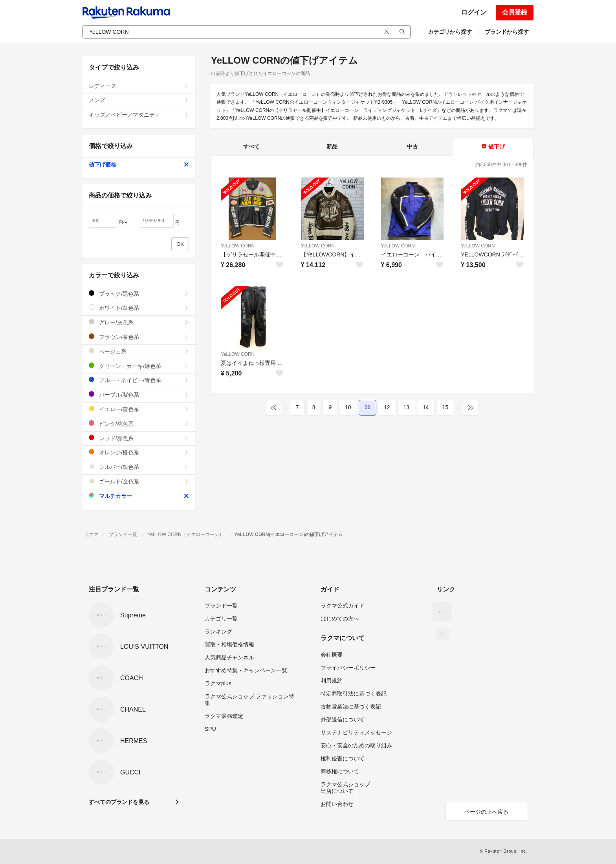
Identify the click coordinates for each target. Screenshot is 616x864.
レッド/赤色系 (139, 438)
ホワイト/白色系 (139, 308)
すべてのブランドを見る (119, 802)
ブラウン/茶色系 (139, 337)
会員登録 (515, 12)
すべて (251, 146)
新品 (332, 146)
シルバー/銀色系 (139, 467)
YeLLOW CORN (238, 246)
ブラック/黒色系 (139, 294)
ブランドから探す (507, 32)
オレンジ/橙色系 (139, 452)
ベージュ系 (139, 351)
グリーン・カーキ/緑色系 (139, 366)
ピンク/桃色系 (139, 424)
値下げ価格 (139, 165)
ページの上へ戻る (486, 812)
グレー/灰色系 (139, 322)
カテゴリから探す (450, 32)
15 (445, 407)
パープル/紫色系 (139, 394)
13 (406, 407)
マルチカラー (139, 496)
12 (387, 407)
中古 (412, 146)
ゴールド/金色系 (139, 481)
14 (426, 407)
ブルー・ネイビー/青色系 (139, 380)
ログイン (474, 12)
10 (348, 407)
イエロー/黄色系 (139, 409)
